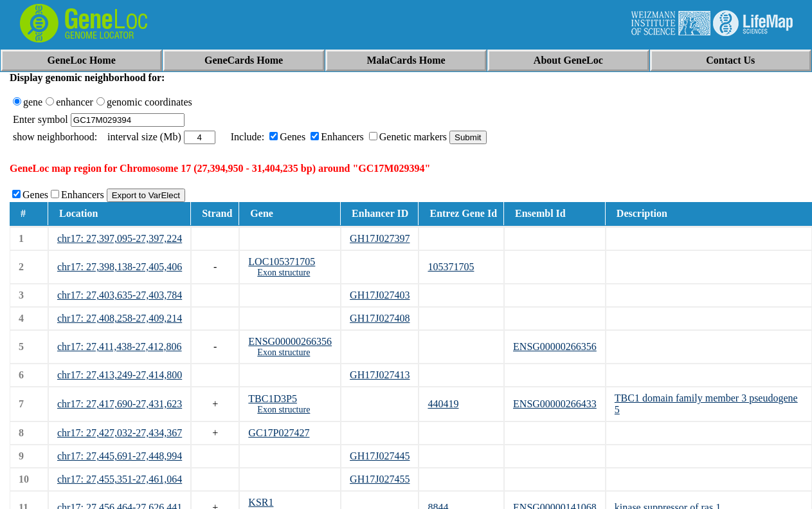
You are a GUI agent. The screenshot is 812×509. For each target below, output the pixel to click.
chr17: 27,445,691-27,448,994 (120, 456)
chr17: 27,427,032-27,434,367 (120, 433)
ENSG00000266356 (290, 341)
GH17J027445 (380, 456)
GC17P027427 (279, 433)
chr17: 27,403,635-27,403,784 (120, 295)
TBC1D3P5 (273, 399)
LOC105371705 (282, 262)
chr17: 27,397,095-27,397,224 (120, 238)
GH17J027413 (380, 375)
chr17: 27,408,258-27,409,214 (120, 318)
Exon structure (284, 273)
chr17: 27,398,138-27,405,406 (120, 267)
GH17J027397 (380, 238)
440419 (443, 404)
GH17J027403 (380, 295)
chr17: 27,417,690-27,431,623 (120, 404)
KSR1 (261, 502)
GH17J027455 (380, 479)
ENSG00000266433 (555, 404)
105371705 (451, 267)
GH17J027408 (380, 318)
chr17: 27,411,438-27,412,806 (120, 347)
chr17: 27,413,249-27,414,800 (120, 375)
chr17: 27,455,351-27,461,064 (120, 479)
